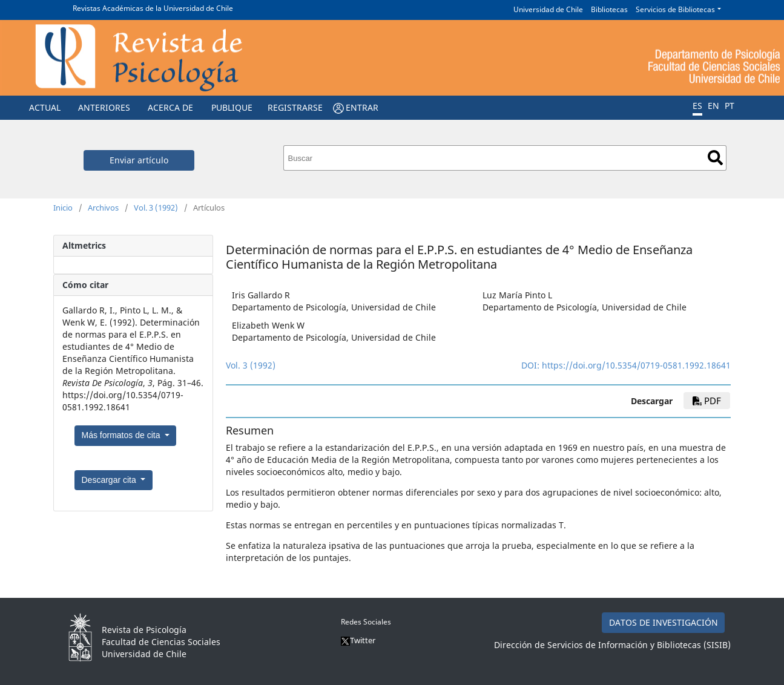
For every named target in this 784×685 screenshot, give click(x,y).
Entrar (362, 107)
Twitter (358, 640)
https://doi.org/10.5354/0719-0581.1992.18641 (636, 365)
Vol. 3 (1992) (156, 208)
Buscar (715, 158)
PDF (707, 401)
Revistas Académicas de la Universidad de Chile (153, 8)
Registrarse (295, 107)
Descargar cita (110, 480)
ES (697, 106)
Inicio (63, 208)
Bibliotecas (609, 9)
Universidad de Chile (548, 9)
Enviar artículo (139, 160)
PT (730, 106)
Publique (232, 107)
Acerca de (170, 107)
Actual (45, 107)
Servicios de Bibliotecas (675, 9)
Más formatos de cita (122, 435)
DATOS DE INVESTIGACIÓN (664, 622)
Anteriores (104, 107)
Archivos (103, 208)
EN (713, 106)
